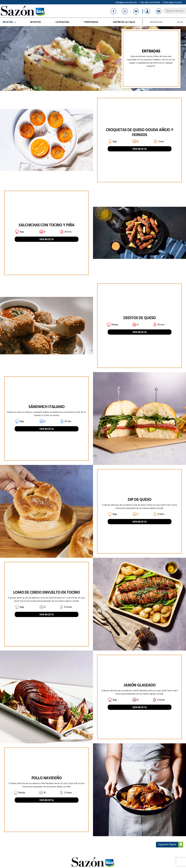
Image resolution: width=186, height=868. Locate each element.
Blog (180, 22)
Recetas (8, 22)
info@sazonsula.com (126, 2)
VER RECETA (139, 149)
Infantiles (156, 22)
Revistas (35, 22)
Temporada (91, 22)
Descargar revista (173, 2)
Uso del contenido (150, 2)
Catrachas (62, 22)
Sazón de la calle (124, 22)
